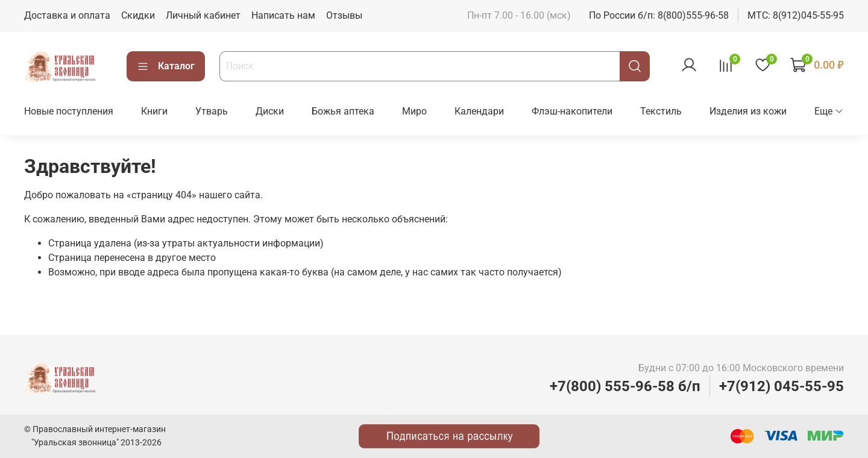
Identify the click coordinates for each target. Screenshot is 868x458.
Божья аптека (343, 111)
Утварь (212, 111)
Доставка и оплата (67, 15)
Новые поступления (69, 111)
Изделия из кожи (748, 111)
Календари (479, 111)
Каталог (166, 66)
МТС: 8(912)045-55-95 (796, 15)
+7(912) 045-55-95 (782, 386)
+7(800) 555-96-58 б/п (625, 386)
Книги (154, 111)
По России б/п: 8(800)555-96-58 (659, 15)
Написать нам (283, 15)
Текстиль (661, 111)
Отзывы (344, 15)
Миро (414, 111)
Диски (270, 111)
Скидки (138, 15)
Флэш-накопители (572, 111)
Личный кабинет (203, 15)
